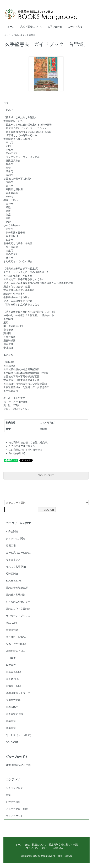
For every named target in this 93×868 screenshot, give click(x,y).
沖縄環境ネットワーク (18, 693)
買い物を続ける (17, 453)
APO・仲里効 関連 (16, 644)
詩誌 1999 (11, 623)
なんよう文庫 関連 (16, 567)
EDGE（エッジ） (15, 581)
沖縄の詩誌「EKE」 (17, 651)
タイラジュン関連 (16, 538)
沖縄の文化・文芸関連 (25, 35)
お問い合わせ (55, 27)
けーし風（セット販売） (19, 735)
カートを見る (75, 27)
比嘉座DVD (12, 707)
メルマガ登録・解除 (17, 809)
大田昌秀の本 (13, 700)
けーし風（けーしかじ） (19, 553)
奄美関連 (11, 728)
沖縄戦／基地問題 (16, 595)
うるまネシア (13, 560)
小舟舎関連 (12, 531)
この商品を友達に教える (22, 446)
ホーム (11, 27)
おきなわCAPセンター (18, 602)
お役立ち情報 (13, 802)
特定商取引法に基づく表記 (63, 845)
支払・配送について (31, 27)
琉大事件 (11, 665)
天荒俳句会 (12, 630)
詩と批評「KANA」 (17, 637)
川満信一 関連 (14, 686)
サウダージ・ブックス (18, 616)
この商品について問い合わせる (25, 450)
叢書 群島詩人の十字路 (18, 765)
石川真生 (11, 658)
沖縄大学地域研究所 (17, 588)
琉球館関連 (12, 574)
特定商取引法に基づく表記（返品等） (29, 442)
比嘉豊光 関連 (14, 672)
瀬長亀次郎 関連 (15, 714)
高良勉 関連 (12, 679)
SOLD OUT (46, 475)
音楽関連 (11, 721)
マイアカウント (14, 816)
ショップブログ (14, 788)
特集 (8, 795)
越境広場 (11, 545)
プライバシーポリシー (38, 848)
